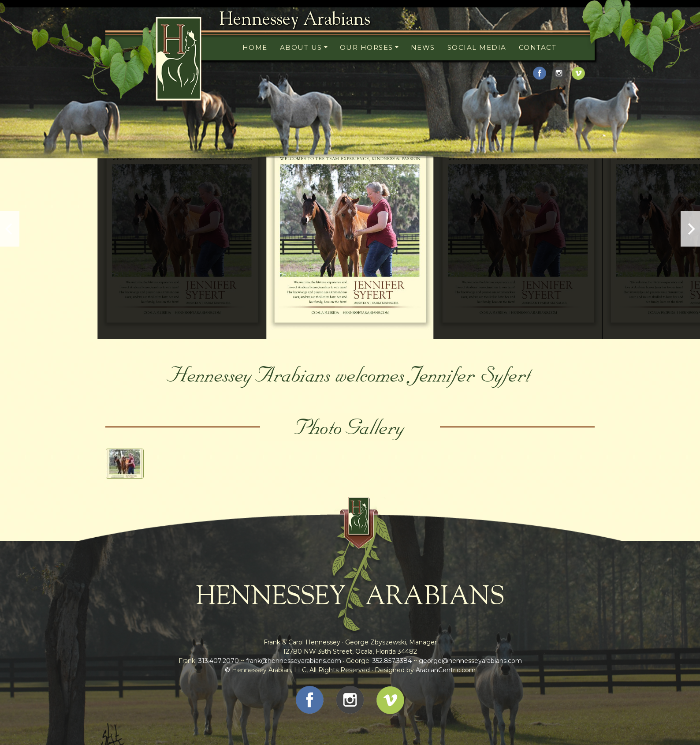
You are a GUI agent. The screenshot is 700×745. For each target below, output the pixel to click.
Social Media (477, 47)
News (423, 47)
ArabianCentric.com (446, 670)
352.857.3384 (392, 661)
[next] (690, 229)
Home (255, 47)
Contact (538, 47)
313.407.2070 (218, 661)
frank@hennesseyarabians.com (294, 661)
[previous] (10, 229)
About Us (301, 47)
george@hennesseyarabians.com (470, 661)
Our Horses (367, 47)
